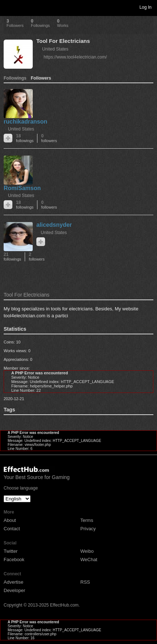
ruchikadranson (25, 122)
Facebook (14, 560)
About (10, 520)
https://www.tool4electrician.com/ (75, 57)
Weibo (87, 551)
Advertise (13, 582)
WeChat (89, 560)
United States (55, 49)
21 (12, 257)
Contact (12, 529)
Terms (87, 520)
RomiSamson (22, 188)
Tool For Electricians (63, 41)
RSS (85, 582)
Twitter (11, 551)
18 (25, 138)
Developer (14, 590)
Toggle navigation (9, 7)
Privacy (88, 529)
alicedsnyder (54, 225)
